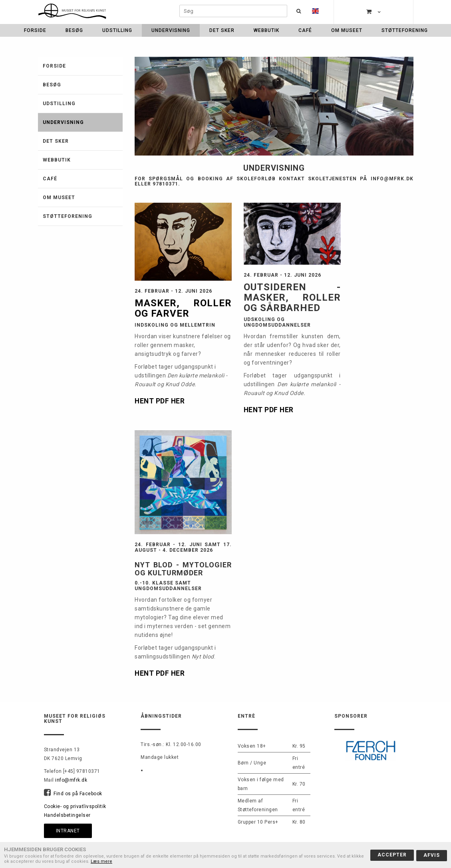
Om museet (347, 30)
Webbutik (266, 30)
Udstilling (117, 30)
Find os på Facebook (78, 794)
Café (305, 30)
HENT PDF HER (160, 401)
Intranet (68, 831)
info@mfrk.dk (71, 780)
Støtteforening (405, 30)
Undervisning (171, 30)
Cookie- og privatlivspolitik (75, 806)
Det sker (222, 30)
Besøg (74, 30)
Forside (35, 30)
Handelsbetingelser (67, 815)
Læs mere (101, 861)
